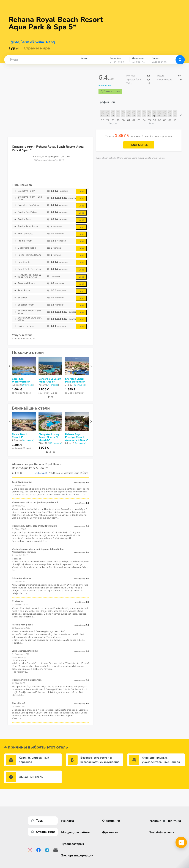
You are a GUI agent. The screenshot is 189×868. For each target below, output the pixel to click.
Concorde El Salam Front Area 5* (50, 380)
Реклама (68, 821)
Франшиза (110, 832)
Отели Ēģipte (158, 158)
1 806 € (44, 389)
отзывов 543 (105, 86)
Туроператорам (73, 844)
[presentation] (10, 366)
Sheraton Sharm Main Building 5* (75, 380)
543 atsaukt (41, 473)
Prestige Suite (28, 234)
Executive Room (28, 191)
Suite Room (28, 291)
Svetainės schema (162, 832)
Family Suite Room (28, 227)
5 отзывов (80, 443)
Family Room (28, 219)
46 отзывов (79, 385)
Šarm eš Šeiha (32, 42)
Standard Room (28, 283)
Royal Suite (28, 262)
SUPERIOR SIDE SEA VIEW (28, 319)
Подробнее (139, 145)
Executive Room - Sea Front (28, 198)
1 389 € (70, 389)
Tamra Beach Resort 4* (20, 436)
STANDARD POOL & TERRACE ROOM (28, 276)
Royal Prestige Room (28, 255)
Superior (28, 298)
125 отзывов (55, 443)
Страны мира (37, 48)
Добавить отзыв (110, 91)
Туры (14, 48)
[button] (41, 60)
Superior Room (28, 305)
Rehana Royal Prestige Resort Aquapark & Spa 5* (77, 437)
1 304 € (17, 445)
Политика (174, 821)
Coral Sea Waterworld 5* (21, 380)
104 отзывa (28, 385)
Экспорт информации (78, 855)
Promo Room (28, 241)
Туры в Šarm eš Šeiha (106, 158)
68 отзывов (28, 440)
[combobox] (41, 60)
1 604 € (17, 389)
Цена (81, 192)
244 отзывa (53, 385)
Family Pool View (28, 212)
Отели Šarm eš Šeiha (127, 158)
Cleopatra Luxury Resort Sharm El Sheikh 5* (49, 437)
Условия (155, 821)
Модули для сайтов (76, 832)
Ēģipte (14, 42)
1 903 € (44, 448)
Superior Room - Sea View (28, 312)
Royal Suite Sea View (28, 269)
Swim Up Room (28, 326)
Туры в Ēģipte (144, 158)
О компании (111, 821)
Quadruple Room (28, 248)
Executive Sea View (28, 205)
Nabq (50, 42)
